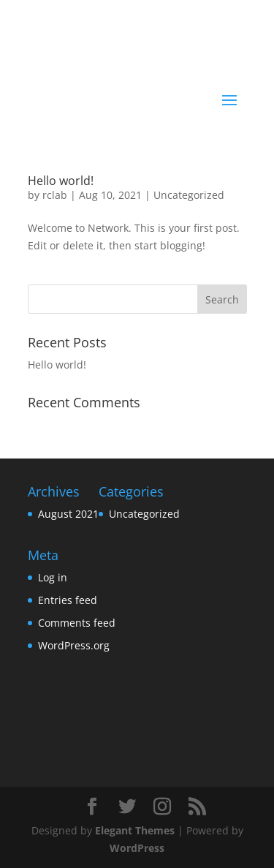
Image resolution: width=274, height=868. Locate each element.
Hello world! (61, 181)
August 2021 (68, 514)
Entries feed (68, 600)
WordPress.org (74, 645)
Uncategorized (189, 195)
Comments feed (77, 623)
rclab (55, 195)
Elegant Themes (135, 830)
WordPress (137, 848)
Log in (53, 577)
